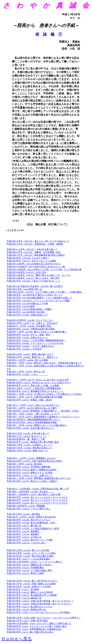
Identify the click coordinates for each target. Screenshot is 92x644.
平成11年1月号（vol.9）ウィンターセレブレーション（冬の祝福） (39, 612)
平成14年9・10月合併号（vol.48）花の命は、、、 (31, 492)
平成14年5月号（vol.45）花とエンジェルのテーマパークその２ (37, 500)
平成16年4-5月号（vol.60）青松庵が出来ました (29, 448)
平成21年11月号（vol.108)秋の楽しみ (24, 289)
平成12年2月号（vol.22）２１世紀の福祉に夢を (29, 570)
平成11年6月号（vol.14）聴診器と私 (24, 598)
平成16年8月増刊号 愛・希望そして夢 (26, 439)
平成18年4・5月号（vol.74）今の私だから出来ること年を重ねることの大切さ (44, 394)
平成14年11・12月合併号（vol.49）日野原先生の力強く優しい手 (38, 489)
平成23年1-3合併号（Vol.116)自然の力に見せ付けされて (34, 264)
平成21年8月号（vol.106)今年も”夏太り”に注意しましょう (35, 295)
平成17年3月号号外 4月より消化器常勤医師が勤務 (32, 422)
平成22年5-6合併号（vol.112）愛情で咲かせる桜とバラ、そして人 (39, 275)
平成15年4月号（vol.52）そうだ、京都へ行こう (29, 475)
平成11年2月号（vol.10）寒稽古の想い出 (26, 609)
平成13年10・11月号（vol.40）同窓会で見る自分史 (31, 517)
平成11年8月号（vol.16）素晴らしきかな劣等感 (29, 592)
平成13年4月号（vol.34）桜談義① (23, 534)
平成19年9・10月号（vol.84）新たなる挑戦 (27, 360)
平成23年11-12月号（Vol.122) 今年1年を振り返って (32, 249)
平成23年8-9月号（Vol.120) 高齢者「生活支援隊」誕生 (34, 252)
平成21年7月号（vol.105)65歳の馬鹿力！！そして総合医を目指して (39, 298)
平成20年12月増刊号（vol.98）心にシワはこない (30, 320)
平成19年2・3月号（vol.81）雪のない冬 (26, 372)
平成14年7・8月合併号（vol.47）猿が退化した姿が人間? (34, 494)
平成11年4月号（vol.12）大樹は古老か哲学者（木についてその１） (39, 604)
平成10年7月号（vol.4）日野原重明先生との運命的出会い (34, 629)
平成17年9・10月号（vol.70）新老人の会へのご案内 (32, 408)
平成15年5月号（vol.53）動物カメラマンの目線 (29, 473)
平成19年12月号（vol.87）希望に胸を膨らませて (30, 354)
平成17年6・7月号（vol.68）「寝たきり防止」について (33, 414)
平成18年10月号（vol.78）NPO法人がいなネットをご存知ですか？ (39, 383)
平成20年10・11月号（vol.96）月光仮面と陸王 (29, 326)
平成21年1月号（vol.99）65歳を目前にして (27, 315)
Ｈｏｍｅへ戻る (17, 639)
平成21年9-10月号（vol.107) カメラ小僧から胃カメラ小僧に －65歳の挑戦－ (45, 292)
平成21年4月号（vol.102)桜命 (21, 306)
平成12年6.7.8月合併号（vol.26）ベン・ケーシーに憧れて (34, 562)
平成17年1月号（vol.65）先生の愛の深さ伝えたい (31, 428)
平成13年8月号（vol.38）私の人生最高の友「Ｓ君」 (32, 523)
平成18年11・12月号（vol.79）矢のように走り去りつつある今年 (38, 380)
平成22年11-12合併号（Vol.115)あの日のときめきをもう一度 (36, 267)
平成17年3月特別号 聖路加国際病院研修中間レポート (33, 420)
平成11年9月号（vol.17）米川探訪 (23, 589)
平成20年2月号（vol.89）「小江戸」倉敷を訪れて (31, 346)
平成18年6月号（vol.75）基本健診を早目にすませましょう (35, 391)
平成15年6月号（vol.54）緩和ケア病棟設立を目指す (32, 470)
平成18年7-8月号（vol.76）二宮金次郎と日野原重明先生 (34, 388)
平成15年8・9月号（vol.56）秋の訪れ (25, 464)
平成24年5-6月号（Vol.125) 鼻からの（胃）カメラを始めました (38, 241)
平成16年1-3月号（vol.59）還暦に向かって (27, 451)
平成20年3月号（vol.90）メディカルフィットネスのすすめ (35, 343)
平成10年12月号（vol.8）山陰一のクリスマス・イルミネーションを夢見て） (44, 618)
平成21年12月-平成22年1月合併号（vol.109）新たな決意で (35, 286)
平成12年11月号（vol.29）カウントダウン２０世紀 (31, 553)
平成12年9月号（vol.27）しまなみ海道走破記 (28, 559)
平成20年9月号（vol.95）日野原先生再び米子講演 (31, 329)
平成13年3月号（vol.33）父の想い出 (24, 537)
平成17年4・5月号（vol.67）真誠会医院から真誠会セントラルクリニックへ (43, 417)
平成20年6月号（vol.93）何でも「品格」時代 (28, 335)
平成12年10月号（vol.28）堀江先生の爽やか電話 (30, 556)
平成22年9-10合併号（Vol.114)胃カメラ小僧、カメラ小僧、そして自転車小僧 (44, 269)
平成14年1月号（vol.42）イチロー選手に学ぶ (28, 509)
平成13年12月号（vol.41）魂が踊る (23, 514)
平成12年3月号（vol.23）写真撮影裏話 (25, 568)
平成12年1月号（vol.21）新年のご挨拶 (25, 573)
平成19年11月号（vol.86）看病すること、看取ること (32, 357)
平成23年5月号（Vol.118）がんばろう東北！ (28, 258)
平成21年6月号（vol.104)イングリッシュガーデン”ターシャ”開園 (38, 301)
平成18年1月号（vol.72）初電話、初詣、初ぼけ (29, 400)
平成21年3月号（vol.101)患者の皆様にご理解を (29, 309)
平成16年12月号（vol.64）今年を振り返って (28, 433)
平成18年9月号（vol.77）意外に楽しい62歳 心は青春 (33, 385)
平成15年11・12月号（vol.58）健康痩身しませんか (31, 458)
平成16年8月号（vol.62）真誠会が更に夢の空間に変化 (33, 442)
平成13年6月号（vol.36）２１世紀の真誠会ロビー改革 (33, 528)
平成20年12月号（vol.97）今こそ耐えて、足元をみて (32, 323)
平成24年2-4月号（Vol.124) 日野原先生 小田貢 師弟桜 (35, 244)
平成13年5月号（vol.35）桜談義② (23, 531)
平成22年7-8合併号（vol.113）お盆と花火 (27, 272)
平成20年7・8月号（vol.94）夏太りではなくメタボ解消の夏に (37, 332)
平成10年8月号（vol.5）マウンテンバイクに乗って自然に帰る (37, 626)
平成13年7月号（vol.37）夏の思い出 (24, 526)
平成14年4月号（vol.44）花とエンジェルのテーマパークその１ (37, 503)
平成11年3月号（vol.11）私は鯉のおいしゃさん (29, 607)
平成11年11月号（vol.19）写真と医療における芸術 (31, 584)
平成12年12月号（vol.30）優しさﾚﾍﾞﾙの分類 (28, 550)
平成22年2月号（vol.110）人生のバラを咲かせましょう (33, 281)
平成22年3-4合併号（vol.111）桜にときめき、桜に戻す (33, 278)
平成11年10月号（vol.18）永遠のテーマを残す (29, 587)
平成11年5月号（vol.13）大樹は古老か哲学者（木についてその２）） (40, 601)
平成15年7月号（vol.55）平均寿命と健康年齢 (28, 467)
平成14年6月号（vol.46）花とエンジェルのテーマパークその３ (37, 497)
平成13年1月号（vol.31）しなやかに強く (26, 543)
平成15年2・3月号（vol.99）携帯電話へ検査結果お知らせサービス (39, 478)
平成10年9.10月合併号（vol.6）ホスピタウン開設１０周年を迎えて (39, 623)
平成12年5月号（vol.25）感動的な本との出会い (29, 565)
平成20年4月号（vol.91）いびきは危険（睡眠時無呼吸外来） (36, 340)
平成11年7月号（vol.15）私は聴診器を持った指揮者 (32, 595)
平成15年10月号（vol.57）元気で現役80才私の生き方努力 (34, 461)
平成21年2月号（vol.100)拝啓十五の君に (26, 312)
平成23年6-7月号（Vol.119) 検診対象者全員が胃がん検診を (36, 255)
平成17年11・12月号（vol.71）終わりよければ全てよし (33, 405)
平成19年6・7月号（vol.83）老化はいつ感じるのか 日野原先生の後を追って (44, 363)
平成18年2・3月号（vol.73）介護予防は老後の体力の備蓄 (34, 397)
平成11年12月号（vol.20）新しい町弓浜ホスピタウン (32, 581)
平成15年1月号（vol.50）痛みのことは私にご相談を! (32, 481)
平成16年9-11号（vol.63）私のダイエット (27, 436)
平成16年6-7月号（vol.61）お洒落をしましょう (29, 445)
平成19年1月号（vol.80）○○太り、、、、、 (28, 374)
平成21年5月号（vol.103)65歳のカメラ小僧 (27, 303)
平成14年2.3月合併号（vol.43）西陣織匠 (26, 506)
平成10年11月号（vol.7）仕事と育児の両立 (27, 621)
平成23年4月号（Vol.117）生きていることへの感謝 (31, 261)
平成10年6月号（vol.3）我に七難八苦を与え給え (30, 632)
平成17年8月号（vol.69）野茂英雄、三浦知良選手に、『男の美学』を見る (43, 411)
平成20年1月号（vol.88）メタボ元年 (24, 349)
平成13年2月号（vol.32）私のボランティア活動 (29, 540)
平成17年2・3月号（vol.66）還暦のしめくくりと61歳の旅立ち (37, 425)
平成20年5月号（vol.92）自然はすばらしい (27, 338)
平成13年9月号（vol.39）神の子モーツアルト (28, 520)
